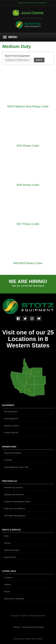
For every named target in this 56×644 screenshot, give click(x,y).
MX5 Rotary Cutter (28, 146)
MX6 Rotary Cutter (28, 185)
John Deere (28, 14)
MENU (10, 37)
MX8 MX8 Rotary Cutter (28, 263)
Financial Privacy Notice (33, 627)
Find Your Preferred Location (32, 3)
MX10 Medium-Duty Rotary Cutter (28, 106)
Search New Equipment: (17, 56)
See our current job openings (28, 286)
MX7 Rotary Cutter (28, 224)
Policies (17, 627)
